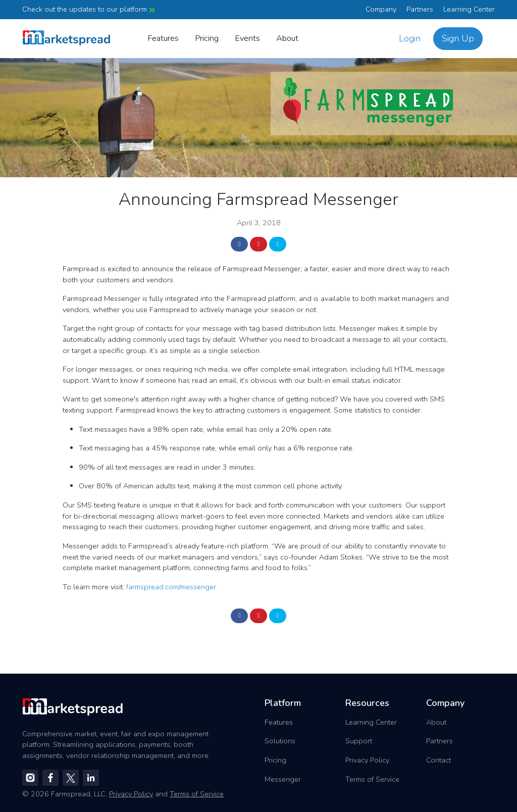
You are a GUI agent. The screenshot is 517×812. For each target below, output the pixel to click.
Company (381, 9)
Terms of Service (372, 779)
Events (247, 38)
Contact (438, 760)
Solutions (280, 741)
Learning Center (469, 9)
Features (163, 38)
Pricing (207, 38)
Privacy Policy (367, 760)
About (287, 38)
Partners (420, 9)
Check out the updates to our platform (89, 9)
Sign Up (458, 38)
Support (359, 741)
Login (410, 38)
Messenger (283, 779)
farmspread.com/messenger (171, 587)
